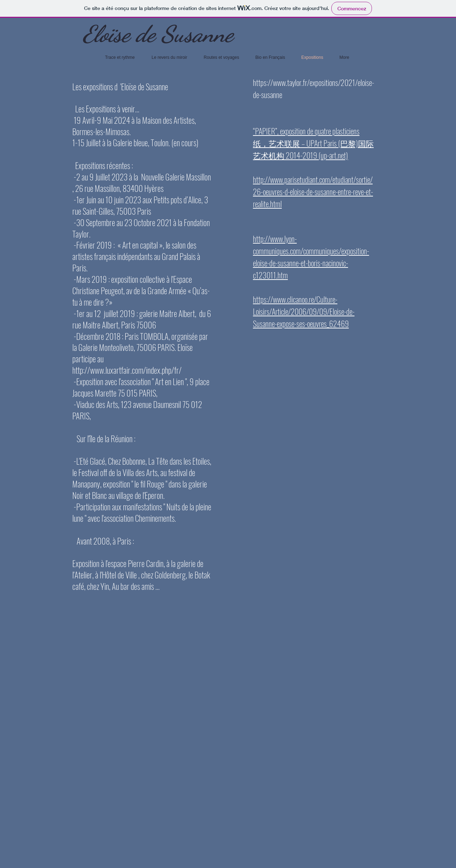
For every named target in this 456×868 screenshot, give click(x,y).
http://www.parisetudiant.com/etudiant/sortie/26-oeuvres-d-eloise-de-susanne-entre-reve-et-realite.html (313, 192)
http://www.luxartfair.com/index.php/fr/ (127, 370)
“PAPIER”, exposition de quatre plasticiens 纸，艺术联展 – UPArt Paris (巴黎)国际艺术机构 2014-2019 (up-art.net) (313, 143)
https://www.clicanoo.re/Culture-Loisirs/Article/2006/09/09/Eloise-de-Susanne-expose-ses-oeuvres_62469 (304, 311)
